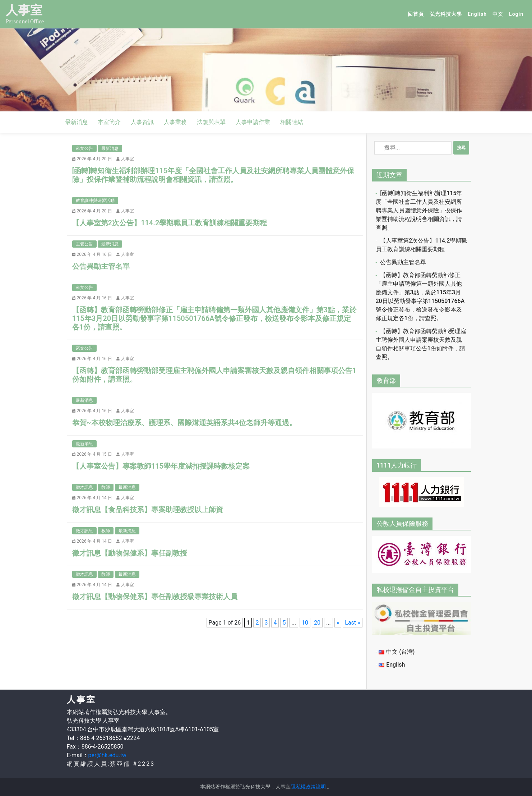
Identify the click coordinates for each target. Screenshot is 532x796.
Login (516, 14)
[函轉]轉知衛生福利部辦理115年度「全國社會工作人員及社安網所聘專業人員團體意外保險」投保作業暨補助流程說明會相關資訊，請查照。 (419, 210)
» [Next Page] (338, 623)
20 (317, 623)
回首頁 (417, 14)
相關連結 (292, 122)
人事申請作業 (253, 122)
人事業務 (175, 122)
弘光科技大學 (447, 14)
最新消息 (77, 122)
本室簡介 (109, 122)
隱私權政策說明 (308, 787)
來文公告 (84, 148)
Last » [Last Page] (352, 623)
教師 (106, 487)
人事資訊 (142, 122)
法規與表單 (211, 122)
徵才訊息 (84, 487)
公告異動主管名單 (403, 262)
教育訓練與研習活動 (95, 201)
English (479, 14)
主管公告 (84, 244)
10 (305, 623)
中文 (499, 14)
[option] (266, 70)
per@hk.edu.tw (107, 755)
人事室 (24, 10)
